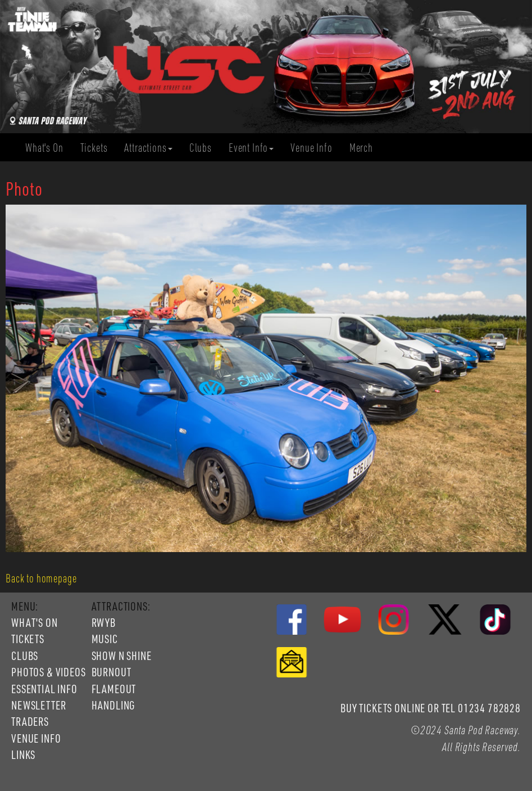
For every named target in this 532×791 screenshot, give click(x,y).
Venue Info (315, 148)
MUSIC (105, 639)
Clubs (205, 148)
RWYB (104, 622)
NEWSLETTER (38, 705)
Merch (365, 148)
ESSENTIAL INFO (44, 689)
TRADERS (30, 721)
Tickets (98, 148)
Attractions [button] (148, 147)
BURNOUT (112, 672)
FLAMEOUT (114, 689)
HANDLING (113, 705)
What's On (49, 148)
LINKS (23, 754)
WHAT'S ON (35, 622)
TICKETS (28, 639)
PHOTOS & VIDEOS (49, 672)
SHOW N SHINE (122, 656)
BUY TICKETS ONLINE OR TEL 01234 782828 (431, 708)
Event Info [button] (251, 147)
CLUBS (25, 656)
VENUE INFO (36, 738)
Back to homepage (41, 578)
